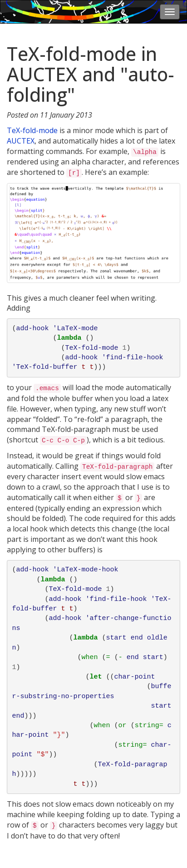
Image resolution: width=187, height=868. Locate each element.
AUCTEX (21, 141)
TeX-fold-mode (32, 130)
